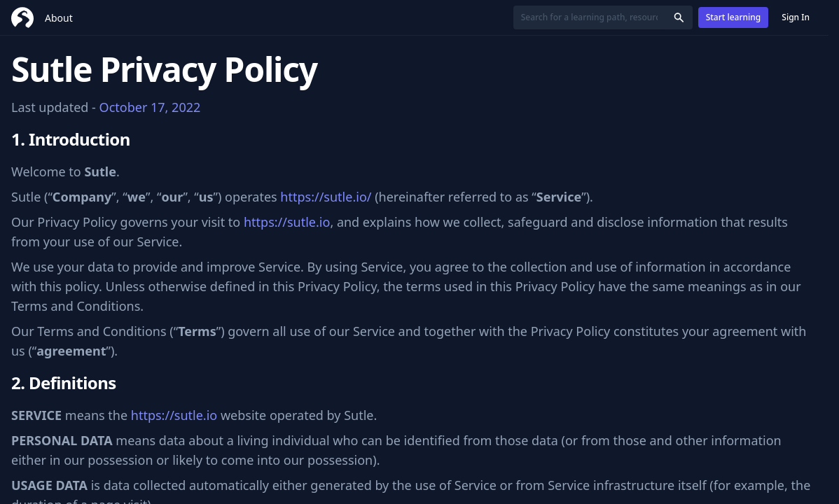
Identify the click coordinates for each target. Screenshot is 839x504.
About (59, 18)
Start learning (734, 17)
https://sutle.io (287, 222)
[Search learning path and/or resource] (589, 17)
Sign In (796, 17)
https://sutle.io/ (326, 197)
